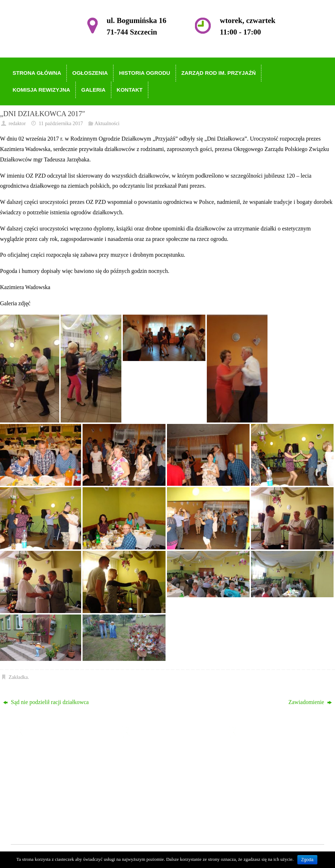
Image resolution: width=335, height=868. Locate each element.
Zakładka (18, 677)
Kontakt (144, 816)
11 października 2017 (61, 123)
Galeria (143, 805)
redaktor (17, 123)
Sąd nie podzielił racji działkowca (46, 702)
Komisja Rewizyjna (158, 795)
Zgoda (307, 860)
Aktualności (107, 123)
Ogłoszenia (148, 764)
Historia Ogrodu (154, 774)
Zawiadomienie (310, 702)
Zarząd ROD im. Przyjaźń (165, 785)
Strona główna (152, 753)
